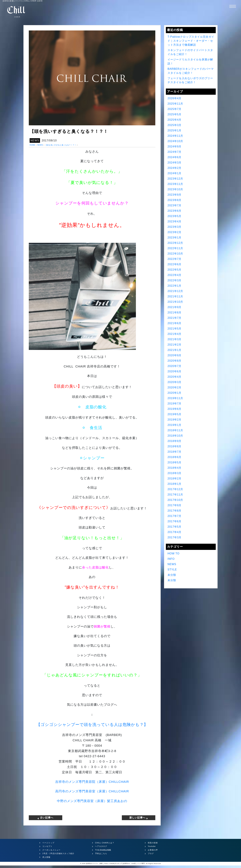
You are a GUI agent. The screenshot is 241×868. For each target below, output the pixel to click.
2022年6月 (175, 264)
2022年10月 (175, 254)
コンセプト (47, 846)
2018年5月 (175, 462)
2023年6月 (175, 211)
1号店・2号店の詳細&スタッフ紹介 (58, 853)
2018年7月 (175, 452)
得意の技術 (153, 843)
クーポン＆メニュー (51, 850)
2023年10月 (175, 189)
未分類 (172, 575)
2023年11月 (175, 184)
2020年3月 (175, 382)
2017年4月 (175, 532)
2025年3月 (175, 125)
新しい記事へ (139, 818)
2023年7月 (175, 205)
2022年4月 (175, 275)
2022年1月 (175, 286)
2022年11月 (175, 248)
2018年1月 (175, 484)
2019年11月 (175, 398)
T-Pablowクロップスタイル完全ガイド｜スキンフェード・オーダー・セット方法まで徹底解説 (191, 41)
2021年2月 (175, 345)
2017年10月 (175, 500)
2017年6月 (175, 521)
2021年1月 (175, 350)
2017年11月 (175, 495)
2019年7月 (175, 404)
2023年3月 (175, 227)
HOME (32, 145)
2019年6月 (175, 409)
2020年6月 (175, 371)
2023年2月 (175, 232)
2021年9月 (175, 307)
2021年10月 (175, 302)
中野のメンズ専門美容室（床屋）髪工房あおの (92, 801)
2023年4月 (175, 221)
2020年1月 (175, 393)
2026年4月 (175, 98)
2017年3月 (175, 537)
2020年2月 (175, 387)
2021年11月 (175, 296)
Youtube (152, 846)
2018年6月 (175, 457)
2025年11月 (175, 104)
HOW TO (173, 553)
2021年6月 (175, 323)
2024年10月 (175, 141)
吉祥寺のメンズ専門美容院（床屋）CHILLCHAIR (92, 782)
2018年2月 (175, 479)
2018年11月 (175, 430)
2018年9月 (175, 441)
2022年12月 (175, 243)
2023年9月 (175, 195)
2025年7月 (175, 109)
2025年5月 (175, 114)
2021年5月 (175, 329)
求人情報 (46, 857)
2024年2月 (175, 168)
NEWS (35, 140)
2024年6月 (175, 157)
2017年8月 (175, 511)
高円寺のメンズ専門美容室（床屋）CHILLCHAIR (92, 791)
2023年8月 (175, 200)
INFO (171, 559)
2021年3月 (175, 339)
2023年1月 (175, 238)
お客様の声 (153, 850)
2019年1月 (175, 425)
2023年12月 (175, 179)
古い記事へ (46, 818)
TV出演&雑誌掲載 (103, 850)
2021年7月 (175, 318)
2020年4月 (175, 377)
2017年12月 (175, 489)
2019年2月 (175, 420)
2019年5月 (175, 414)
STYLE (172, 570)
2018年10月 (175, 436)
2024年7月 (175, 152)
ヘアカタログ (101, 846)
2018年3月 (175, 473)
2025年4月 (175, 120)
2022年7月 (175, 259)
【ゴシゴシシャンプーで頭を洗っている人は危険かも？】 (92, 725)
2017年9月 (175, 505)
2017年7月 (175, 516)
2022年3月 (175, 280)
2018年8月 (175, 446)
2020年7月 (175, 366)
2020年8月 (175, 361)
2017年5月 (175, 527)
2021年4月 (175, 334)
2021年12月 (175, 291)
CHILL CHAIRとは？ (105, 843)
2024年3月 (175, 163)
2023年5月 (175, 216)
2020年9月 (175, 355)
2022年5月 (175, 270)
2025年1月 (175, 130)
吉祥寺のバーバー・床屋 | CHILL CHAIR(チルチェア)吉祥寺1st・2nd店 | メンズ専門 (115, 864)
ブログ (151, 853)
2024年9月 (175, 147)
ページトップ (48, 843)
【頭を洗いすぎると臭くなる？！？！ (61, 145)
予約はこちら (101, 853)
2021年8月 (175, 313)
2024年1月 (175, 173)
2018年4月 (175, 468)
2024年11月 (175, 136)
